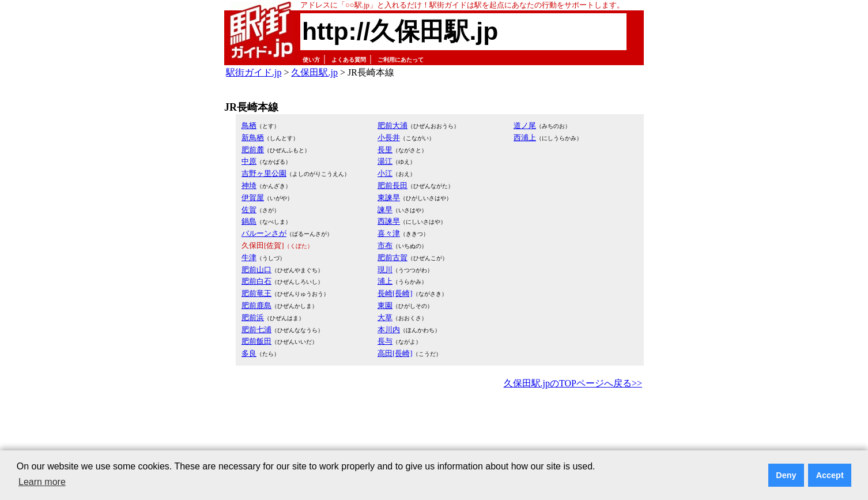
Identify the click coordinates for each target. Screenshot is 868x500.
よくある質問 (349, 60)
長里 (385, 150)
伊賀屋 (253, 198)
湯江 (385, 161)
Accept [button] (830, 475)
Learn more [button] (42, 482)
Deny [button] (786, 475)
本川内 (389, 330)
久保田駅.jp (314, 72)
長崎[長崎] (395, 293)
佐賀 (249, 210)
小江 (385, 173)
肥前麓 (253, 150)
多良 (249, 353)
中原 (249, 161)
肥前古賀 (393, 257)
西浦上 (525, 138)
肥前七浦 (256, 330)
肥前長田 (393, 185)
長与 (385, 341)
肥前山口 (256, 270)
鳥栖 (249, 125)
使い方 (311, 60)
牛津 (249, 257)
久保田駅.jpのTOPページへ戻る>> (573, 383)
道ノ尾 (525, 125)
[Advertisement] (434, 423)
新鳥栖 (253, 138)
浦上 (385, 281)
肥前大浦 (393, 125)
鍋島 (249, 221)
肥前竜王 (256, 293)
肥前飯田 (256, 341)
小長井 (389, 138)
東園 (385, 305)
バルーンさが (264, 233)
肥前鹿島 (256, 305)
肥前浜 (253, 317)
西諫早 (389, 221)
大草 (385, 317)
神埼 (249, 185)
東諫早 (389, 198)
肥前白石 (256, 281)
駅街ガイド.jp (254, 72)
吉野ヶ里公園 (264, 173)
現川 (385, 270)
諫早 (385, 210)
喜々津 (389, 233)
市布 (385, 245)
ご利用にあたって (401, 60)
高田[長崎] (395, 353)
